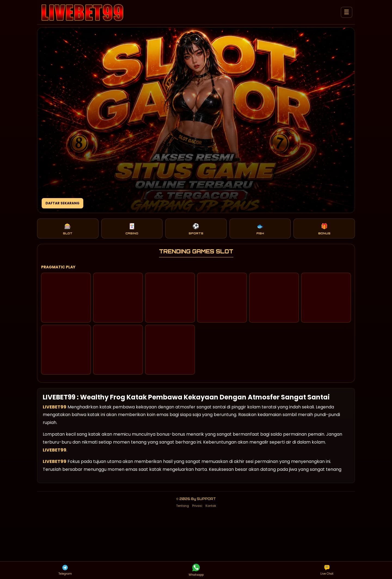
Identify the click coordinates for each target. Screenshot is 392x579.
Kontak (211, 506)
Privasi (197, 506)
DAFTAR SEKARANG (62, 203)
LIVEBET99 (55, 407)
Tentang (183, 506)
